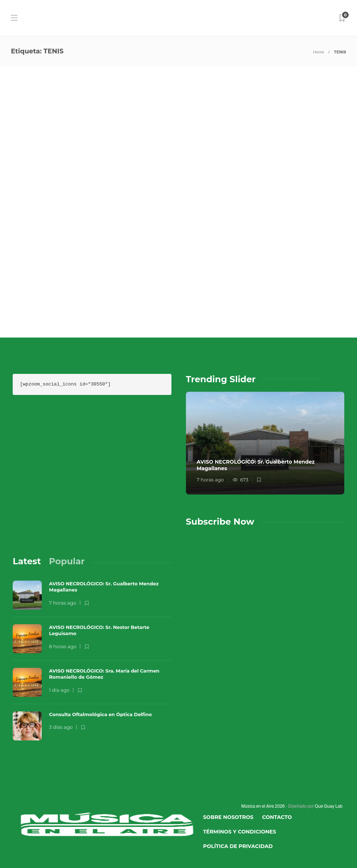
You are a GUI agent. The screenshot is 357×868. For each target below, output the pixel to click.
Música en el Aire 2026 (263, 806)
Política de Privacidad (238, 846)
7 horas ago (210, 480)
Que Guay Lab (329, 806)
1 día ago (59, 690)
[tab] (27, 561)
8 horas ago (63, 646)
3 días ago (61, 727)
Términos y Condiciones (240, 832)
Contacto (277, 817)
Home (319, 52)
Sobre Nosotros (228, 817)
